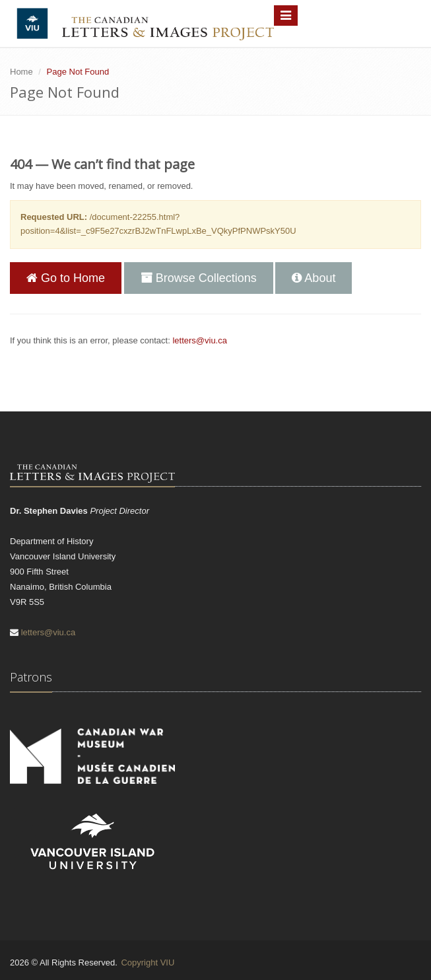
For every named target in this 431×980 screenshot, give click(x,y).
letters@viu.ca (200, 340)
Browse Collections (199, 278)
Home (21, 72)
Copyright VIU (148, 962)
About (314, 278)
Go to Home (66, 278)
